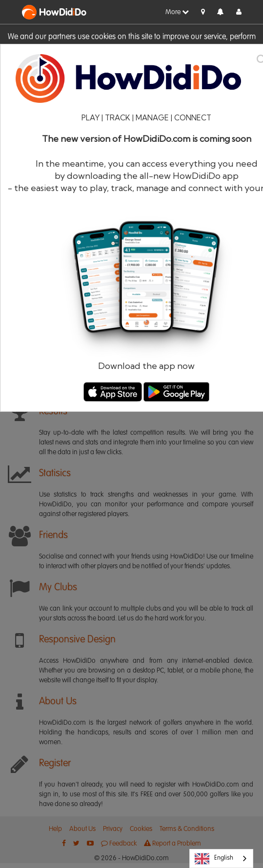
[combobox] (221, 858)
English (214, 859)
